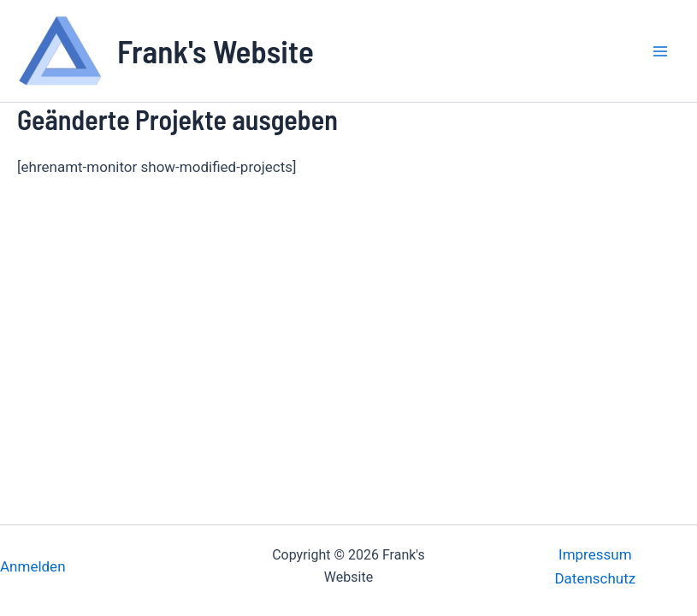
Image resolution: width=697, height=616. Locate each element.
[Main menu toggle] (661, 51)
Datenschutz (595, 578)
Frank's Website (216, 50)
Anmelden (33, 566)
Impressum (595, 554)
